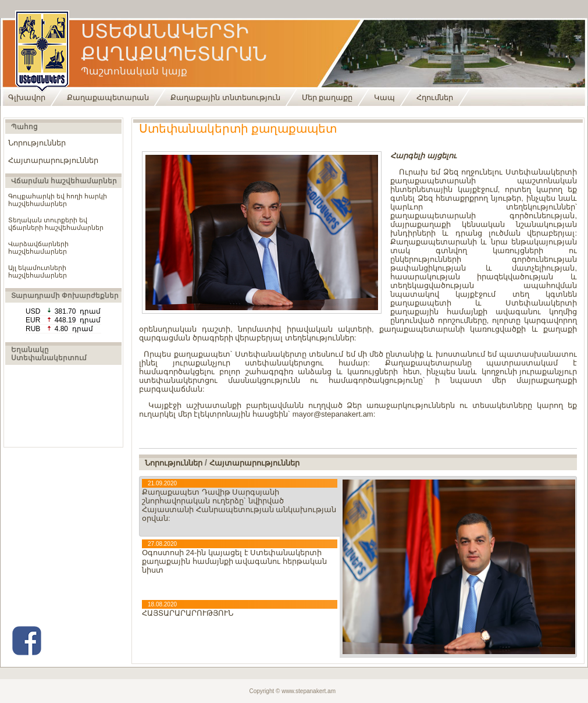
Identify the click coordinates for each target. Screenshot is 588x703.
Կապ (384, 97)
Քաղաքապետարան (108, 97)
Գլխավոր (27, 97)
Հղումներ (435, 97)
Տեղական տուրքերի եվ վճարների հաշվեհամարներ (56, 224)
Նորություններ (37, 143)
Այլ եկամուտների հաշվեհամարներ (38, 271)
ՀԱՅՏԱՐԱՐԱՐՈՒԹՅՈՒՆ (188, 613)
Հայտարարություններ (53, 160)
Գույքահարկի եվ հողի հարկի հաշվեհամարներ (58, 200)
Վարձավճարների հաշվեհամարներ (38, 248)
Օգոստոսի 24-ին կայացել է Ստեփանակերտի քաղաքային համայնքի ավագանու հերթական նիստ (234, 561)
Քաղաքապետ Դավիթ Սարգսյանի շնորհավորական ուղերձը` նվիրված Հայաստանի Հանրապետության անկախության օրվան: (239, 505)
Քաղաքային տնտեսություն (225, 97)
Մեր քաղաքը (327, 97)
